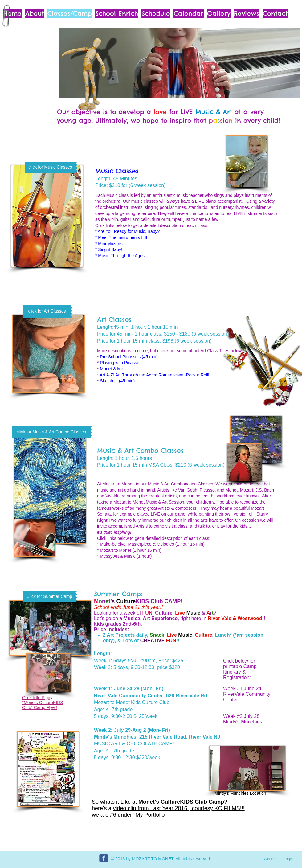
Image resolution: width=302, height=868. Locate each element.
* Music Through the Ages (120, 256)
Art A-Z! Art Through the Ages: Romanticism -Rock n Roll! (155, 375)
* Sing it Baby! (109, 249)
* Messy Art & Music (116, 556)
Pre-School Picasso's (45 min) (129, 357)
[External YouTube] (213, 272)
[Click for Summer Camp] (49, 597)
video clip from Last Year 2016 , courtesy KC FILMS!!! (179, 808)
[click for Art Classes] (47, 311)
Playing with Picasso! (120, 363)
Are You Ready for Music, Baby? (128, 231)
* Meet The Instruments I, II (121, 237)
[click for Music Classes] (50, 167)
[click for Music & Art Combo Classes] (51, 432)
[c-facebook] (104, 858)
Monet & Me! (112, 369)
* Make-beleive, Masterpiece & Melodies (136, 544)
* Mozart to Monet (114, 550)
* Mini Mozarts (109, 244)
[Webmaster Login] (278, 859)
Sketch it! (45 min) (117, 381)
